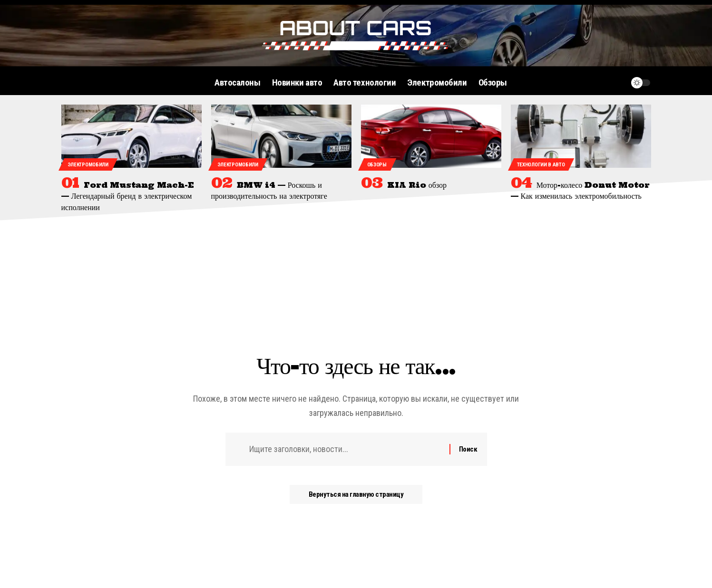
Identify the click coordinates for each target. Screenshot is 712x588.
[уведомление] (618, 83)
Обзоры (377, 165)
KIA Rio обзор (417, 185)
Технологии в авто (541, 165)
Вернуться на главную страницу (356, 494)
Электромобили (88, 165)
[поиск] (600, 83)
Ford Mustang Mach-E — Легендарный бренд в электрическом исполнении (128, 196)
